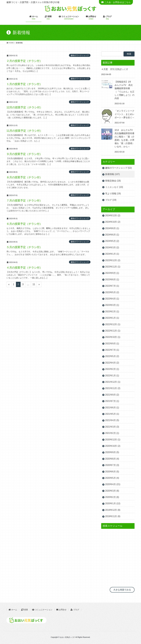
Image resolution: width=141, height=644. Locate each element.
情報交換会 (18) (113, 181)
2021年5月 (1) (112, 414)
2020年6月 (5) (112, 472)
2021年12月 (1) (113, 382)
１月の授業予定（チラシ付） (24, 84)
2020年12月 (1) (113, 440)
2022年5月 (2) (112, 356)
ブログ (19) (111, 200)
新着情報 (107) (112, 174)
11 (34, 284)
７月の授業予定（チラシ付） (24, 200)
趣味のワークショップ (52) (118, 168)
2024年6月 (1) (112, 235)
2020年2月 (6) (112, 497)
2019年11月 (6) (113, 516)
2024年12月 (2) (113, 215)
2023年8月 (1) (112, 279)
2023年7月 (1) (112, 286)
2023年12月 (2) (113, 260)
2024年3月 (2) (112, 247)
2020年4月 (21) (113, 484)
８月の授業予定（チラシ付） (24, 177)
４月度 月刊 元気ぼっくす (115, 69)
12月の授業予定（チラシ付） (25, 107)
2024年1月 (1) (112, 254)
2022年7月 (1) (112, 350)
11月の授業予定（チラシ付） (25, 131)
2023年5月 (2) (112, 292)
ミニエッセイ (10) (114, 187)
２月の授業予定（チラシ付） (24, 61)
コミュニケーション (42, 610)
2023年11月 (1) (113, 267)
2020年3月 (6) (112, 491)
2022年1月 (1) (112, 376)
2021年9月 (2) (112, 395)
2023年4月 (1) (112, 299)
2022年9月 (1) (112, 344)
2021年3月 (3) (112, 427)
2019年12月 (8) (113, 510)
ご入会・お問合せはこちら (117, 2)
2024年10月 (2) (113, 222)
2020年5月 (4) (112, 478)
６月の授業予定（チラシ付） (24, 224)
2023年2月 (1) (112, 312)
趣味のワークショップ (80, 55)
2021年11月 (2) (113, 388)
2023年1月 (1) (112, 318)
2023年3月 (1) (112, 305)
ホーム (13, 610)
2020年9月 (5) (112, 452)
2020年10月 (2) (113, 446)
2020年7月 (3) (112, 465)
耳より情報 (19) (113, 194)
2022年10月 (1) (113, 337)
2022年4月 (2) (112, 363)
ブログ (76, 610)
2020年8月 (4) (112, 459)
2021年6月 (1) (112, 408)
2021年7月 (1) (112, 401)
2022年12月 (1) (113, 324)
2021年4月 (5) (112, 420)
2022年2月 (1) (112, 369)
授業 (25, 610)
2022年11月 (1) (113, 331)
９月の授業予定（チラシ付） (24, 154)
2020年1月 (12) (113, 503)
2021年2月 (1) (112, 433)
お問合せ (61, 610)
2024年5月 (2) (112, 241)
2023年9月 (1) (112, 273)
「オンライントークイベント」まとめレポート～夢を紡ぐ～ (124, 114)
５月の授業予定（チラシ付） (24, 247)
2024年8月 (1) (112, 228)
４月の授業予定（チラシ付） (24, 268)
